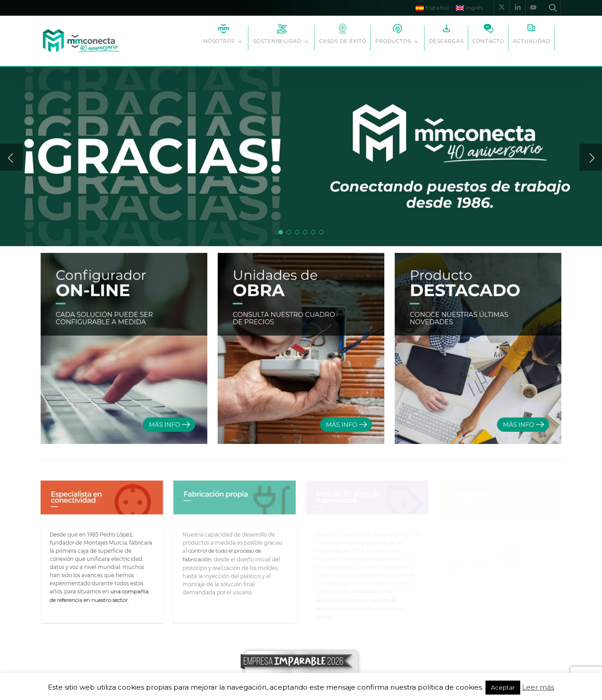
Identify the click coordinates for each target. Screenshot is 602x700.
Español (432, 7)
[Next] (591, 157)
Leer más (538, 687)
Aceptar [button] (503, 687)
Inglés (469, 7)
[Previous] (11, 157)
